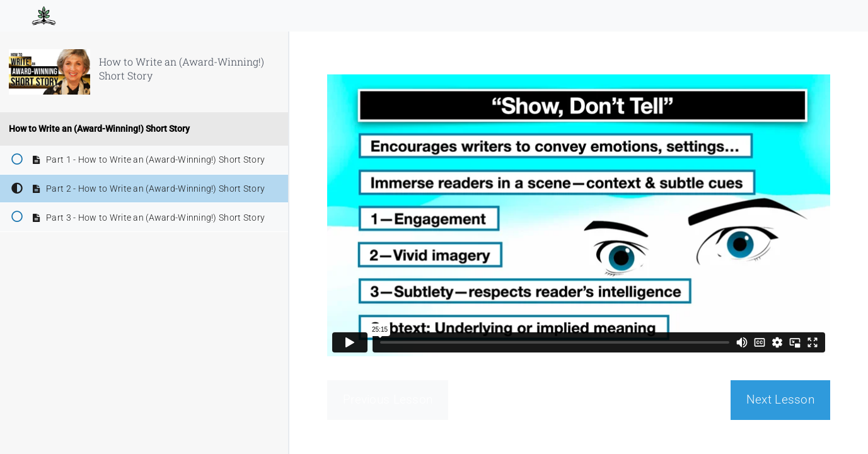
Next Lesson (780, 399)
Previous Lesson (388, 399)
